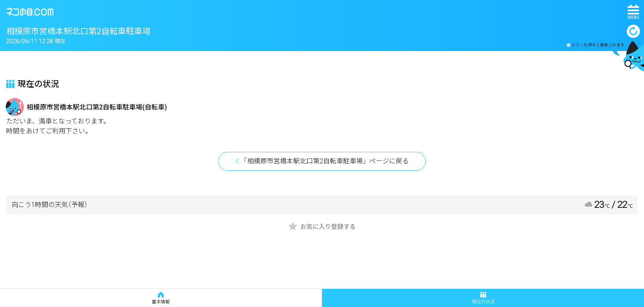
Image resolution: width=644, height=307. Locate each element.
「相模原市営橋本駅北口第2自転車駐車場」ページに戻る (325, 161)
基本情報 (161, 298)
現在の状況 (483, 298)
